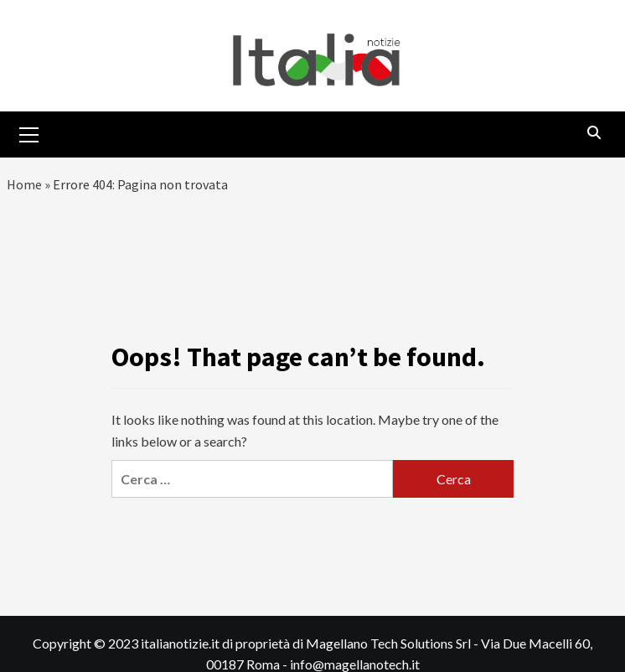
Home (24, 184)
